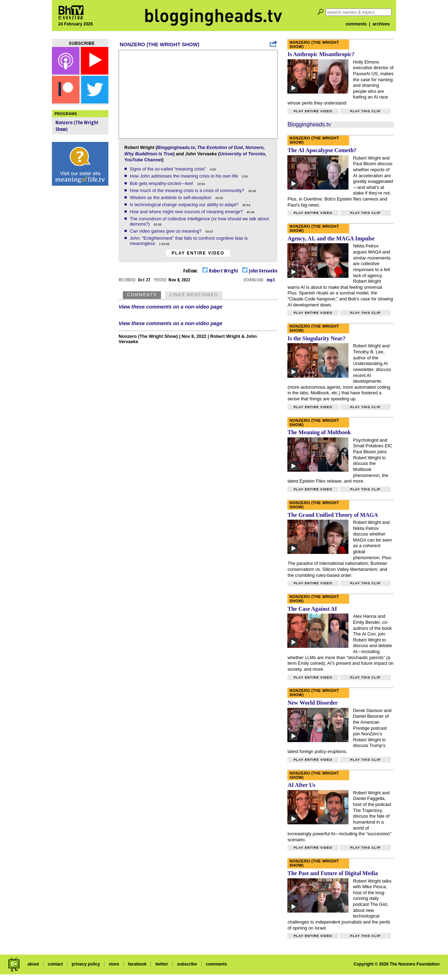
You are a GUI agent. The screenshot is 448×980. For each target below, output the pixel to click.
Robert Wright (220, 271)
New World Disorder (312, 703)
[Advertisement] (80, 300)
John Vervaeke (260, 271)
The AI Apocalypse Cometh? (322, 150)
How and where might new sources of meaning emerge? (187, 212)
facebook (137, 964)
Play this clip (365, 111)
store (114, 964)
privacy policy (86, 964)
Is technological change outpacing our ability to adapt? (185, 205)
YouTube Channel (143, 160)
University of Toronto (242, 154)
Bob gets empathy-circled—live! (162, 183)
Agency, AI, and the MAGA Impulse (331, 238)
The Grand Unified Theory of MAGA (333, 515)
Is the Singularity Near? (316, 338)
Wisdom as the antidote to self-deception (171, 198)
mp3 (271, 280)
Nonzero (254, 147)
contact (55, 964)
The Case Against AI (312, 609)
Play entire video (198, 253)
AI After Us (301, 785)
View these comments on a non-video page (171, 307)
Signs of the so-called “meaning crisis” (168, 169)
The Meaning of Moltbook (319, 432)
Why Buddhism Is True (149, 154)
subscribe (187, 964)
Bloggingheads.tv (176, 147)
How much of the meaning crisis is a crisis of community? (187, 190)
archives (381, 24)
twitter (162, 964)
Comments (142, 295)
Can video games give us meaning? (166, 231)
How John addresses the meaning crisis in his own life (184, 176)
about (33, 964)
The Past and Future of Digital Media (333, 873)
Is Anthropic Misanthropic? (321, 54)
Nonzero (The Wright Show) (159, 44)
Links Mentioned (194, 295)
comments (356, 24)
